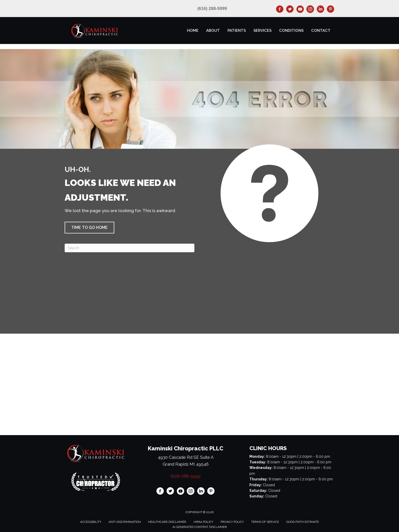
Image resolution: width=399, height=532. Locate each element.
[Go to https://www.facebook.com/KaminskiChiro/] (280, 10)
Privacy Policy (232, 522)
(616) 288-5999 (212, 9)
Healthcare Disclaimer (167, 522)
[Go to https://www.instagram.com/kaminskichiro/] (310, 10)
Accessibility (91, 522)
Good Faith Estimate (303, 522)
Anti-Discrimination (125, 522)
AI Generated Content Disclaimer (200, 527)
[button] (89, 228)
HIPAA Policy (203, 522)
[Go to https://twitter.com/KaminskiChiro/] (290, 10)
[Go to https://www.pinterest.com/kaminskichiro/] (331, 10)
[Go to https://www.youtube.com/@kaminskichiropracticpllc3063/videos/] (300, 10)
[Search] (130, 248)
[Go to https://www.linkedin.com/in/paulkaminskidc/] (320, 10)
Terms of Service (265, 522)
